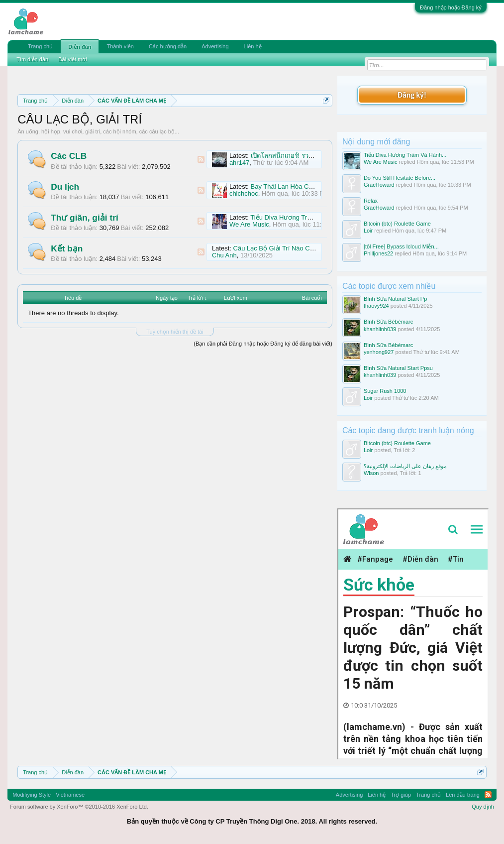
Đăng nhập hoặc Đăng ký (451, 7)
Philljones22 (378, 253)
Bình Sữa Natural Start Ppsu (398, 368)
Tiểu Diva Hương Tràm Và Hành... (405, 155)
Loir (368, 231)
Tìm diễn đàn (32, 59)
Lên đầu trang (463, 795)
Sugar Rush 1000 (385, 391)
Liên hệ (253, 46)
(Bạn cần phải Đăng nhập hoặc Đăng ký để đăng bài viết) (263, 344)
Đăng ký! (412, 95)
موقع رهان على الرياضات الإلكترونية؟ (405, 466)
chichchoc (244, 193)
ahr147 (239, 163)
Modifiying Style (32, 795)
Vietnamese (70, 795)
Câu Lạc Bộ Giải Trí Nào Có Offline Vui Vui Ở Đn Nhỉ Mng (316, 248)
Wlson (371, 473)
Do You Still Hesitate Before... (400, 178)
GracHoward (379, 185)
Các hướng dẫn (168, 46)
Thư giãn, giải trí (85, 218)
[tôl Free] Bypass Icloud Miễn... (401, 246)
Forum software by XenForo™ (79, 807)
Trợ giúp (401, 795)
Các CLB (69, 156)
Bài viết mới (73, 59)
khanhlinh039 (380, 329)
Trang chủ (40, 46)
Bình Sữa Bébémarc (388, 322)
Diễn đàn (80, 47)
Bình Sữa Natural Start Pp (395, 299)
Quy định (483, 807)
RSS (201, 159)
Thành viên (120, 46)
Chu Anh (224, 255)
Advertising (215, 46)
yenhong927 (379, 352)
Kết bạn (67, 248)
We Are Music (249, 224)
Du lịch (65, 187)
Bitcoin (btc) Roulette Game (397, 224)
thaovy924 (376, 306)
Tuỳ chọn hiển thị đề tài (175, 332)
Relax (371, 201)
